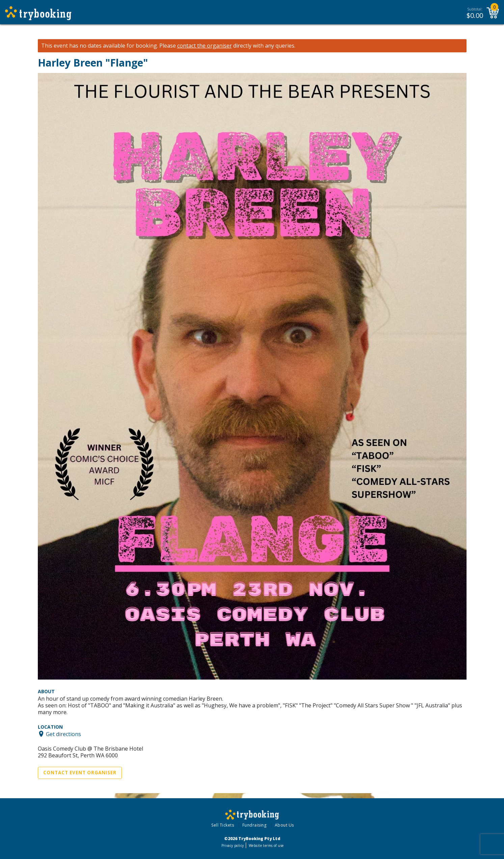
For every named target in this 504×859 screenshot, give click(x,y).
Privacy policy (233, 845)
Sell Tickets (223, 825)
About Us (284, 825)
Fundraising (255, 825)
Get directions (63, 734)
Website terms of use (266, 845)
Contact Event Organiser (80, 773)
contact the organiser (205, 46)
